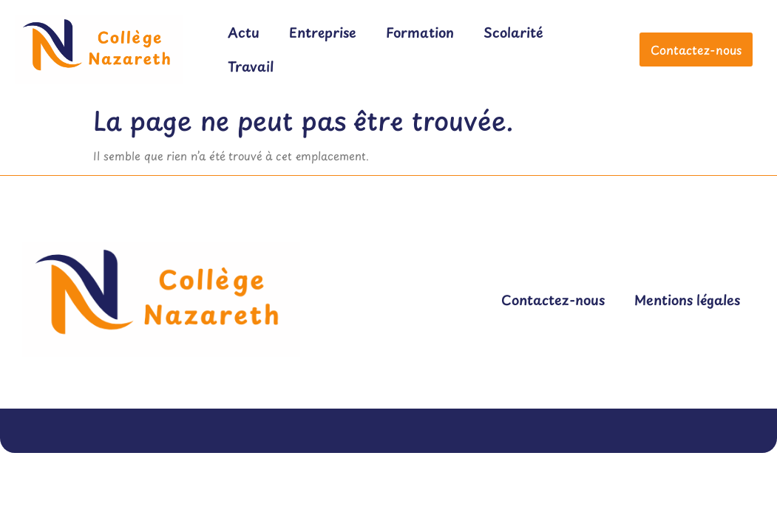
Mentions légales (687, 300)
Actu (244, 32)
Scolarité (513, 32)
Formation (420, 32)
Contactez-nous (553, 300)
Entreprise (323, 32)
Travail (251, 66)
